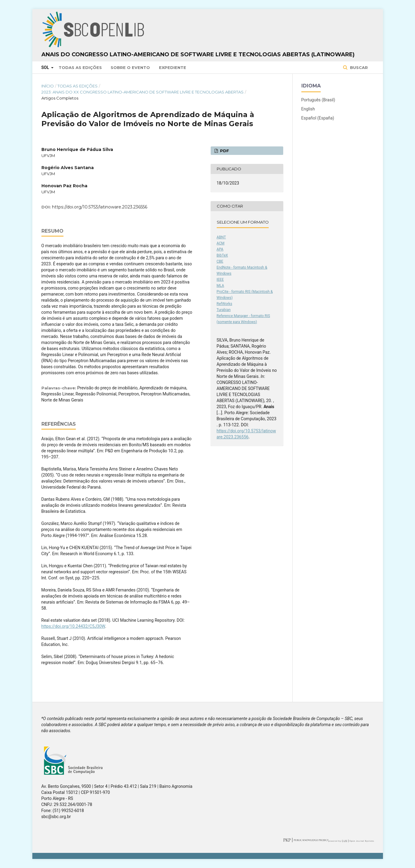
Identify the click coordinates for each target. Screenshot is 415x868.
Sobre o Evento (130, 67)
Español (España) (318, 118)
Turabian (224, 310)
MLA (220, 286)
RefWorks (225, 304)
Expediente (173, 67)
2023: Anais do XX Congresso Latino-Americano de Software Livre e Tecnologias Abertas (143, 92)
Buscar (358, 67)
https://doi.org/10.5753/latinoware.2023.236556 (100, 207)
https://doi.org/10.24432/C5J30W (73, 626)
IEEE (220, 280)
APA (220, 249)
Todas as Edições (80, 67)
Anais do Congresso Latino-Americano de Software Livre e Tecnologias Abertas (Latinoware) (198, 54)
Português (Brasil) (318, 100)
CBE (220, 261)
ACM (221, 243)
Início (48, 86)
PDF (224, 151)
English (308, 109)
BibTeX (222, 255)
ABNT (221, 237)
